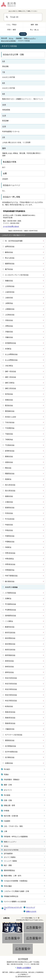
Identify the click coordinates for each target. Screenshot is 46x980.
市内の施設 (8, 886)
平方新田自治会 (11, 604)
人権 (5, 831)
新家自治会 (9, 456)
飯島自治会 (9, 252)
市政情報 (23, 34)
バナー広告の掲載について (29, 918)
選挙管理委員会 (9, 870)
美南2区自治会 (10, 718)
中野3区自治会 (10, 564)
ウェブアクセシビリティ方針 (13, 908)
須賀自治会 (9, 462)
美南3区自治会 (10, 723)
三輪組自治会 (10, 729)
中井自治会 (9, 513)
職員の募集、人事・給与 (13, 876)
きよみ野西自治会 (11, 354)
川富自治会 (9, 320)
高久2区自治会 (10, 491)
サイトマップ (31, 907)
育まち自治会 (10, 258)
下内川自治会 (10, 422)
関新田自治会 (10, 474)
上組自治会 (9, 298)
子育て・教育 (11, 30)
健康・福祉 (34, 25)
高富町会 (8, 479)
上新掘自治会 (10, 309)
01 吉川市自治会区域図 (14, 241)
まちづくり (8, 790)
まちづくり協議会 (10, 857)
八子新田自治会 (11, 593)
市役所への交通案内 (24, 968)
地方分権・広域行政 (11, 816)
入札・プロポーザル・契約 (13, 826)
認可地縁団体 (8, 854)
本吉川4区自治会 (11, 695)
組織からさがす (31, 911)
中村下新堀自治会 (11, 576)
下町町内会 (9, 440)
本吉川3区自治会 (11, 689)
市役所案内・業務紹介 (12, 780)
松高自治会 (9, 706)
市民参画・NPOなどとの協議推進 (16, 837)
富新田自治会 (10, 508)
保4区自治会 (9, 667)
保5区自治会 (9, 672)
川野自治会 (9, 326)
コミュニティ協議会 (10, 861)
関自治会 (8, 468)
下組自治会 (9, 434)
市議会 (6, 774)
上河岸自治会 (10, 286)
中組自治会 (9, 525)
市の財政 (7, 795)
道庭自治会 (9, 496)
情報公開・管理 (9, 805)
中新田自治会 (10, 536)
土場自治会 (9, 502)
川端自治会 (9, 332)
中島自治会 (9, 530)
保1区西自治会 (10, 638)
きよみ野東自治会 (11, 360)
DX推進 (7, 811)
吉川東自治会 (10, 757)
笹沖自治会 (9, 394)
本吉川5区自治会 (11, 701)
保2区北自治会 (10, 650)
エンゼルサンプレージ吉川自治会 (17, 275)
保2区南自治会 (10, 655)
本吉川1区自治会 (11, 678)
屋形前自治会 (10, 740)
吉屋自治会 (9, 763)
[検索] (25, 17)
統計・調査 (8, 865)
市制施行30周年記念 (11, 896)
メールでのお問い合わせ (11, 226)
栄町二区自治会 (11, 377)
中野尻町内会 (10, 570)
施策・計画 (8, 785)
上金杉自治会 (10, 292)
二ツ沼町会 (9, 621)
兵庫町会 (8, 598)
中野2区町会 (9, 559)
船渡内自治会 (10, 627)
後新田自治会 (10, 264)
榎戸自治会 (9, 269)
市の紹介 (7, 769)
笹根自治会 (9, 400)
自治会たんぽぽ (11, 417)
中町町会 (8, 547)
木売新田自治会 (11, 343)
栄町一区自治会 (11, 371)
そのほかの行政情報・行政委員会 (16, 881)
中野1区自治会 (10, 553)
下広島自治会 (10, 445)
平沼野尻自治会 (11, 610)
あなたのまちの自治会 (8, 41)
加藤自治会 (9, 281)
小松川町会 (9, 366)
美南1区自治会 (10, 712)
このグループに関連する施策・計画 (16, 891)
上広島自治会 (10, 315)
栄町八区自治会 (11, 388)
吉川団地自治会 (11, 746)
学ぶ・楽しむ (34, 30)
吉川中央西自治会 (11, 752)
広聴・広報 (8, 800)
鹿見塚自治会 (10, 411)
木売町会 (8, 349)
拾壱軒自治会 (10, 451)
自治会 (6, 846)
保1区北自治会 (10, 633)
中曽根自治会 (10, 542)
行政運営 (7, 821)
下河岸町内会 (10, 428)
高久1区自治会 (10, 485)
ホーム (11, 38)
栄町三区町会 (10, 383)
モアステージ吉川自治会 (14, 735)
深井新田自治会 (11, 616)
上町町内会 (9, 303)
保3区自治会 (9, 661)
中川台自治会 (10, 519)
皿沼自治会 (9, 405)
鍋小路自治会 (10, 581)
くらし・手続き (11, 25)
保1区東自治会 (10, 644)
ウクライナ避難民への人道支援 (15, 902)
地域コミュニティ (30, 38)
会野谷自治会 (10, 246)
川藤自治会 (9, 337)
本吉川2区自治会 (11, 684)
